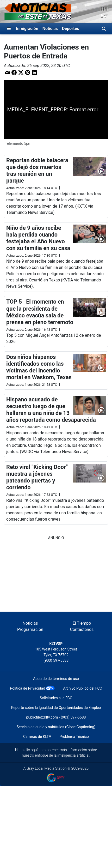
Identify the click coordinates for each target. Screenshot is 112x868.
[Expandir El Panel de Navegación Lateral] (9, 29)
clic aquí (31, 750)
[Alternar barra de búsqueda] (104, 29)
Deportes (71, 29)
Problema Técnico (74, 737)
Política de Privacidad (27, 688)
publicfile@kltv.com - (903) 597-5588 (56, 717)
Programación (30, 629)
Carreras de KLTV (37, 737)
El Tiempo (82, 623)
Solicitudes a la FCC (56, 698)
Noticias (50, 29)
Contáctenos (82, 629)
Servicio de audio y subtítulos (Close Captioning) (56, 727)
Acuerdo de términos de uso (56, 679)
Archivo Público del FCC (82, 688)
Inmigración (27, 29)
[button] (7, 72)
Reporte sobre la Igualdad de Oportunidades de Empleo (56, 708)
